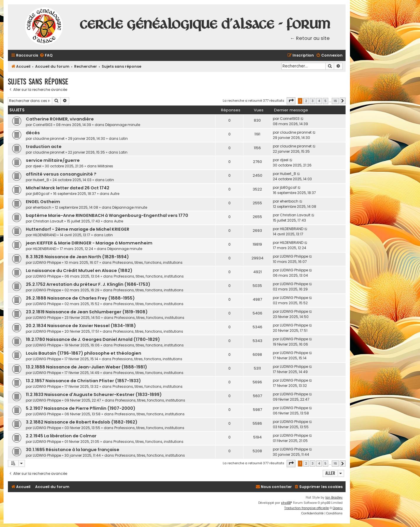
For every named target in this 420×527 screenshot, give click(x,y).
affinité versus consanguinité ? (61, 174)
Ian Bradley (334, 498)
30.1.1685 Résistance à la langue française (73, 450)
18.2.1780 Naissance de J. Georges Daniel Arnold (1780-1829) (93, 339)
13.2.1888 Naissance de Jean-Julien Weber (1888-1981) (86, 367)
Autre (115, 194)
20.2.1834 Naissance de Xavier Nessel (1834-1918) (81, 326)
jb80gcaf (41, 194)
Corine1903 (43, 125)
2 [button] (306, 101)
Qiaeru (338, 508)
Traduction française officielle (307, 508)
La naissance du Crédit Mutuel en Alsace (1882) (79, 271)
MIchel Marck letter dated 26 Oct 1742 (68, 188)
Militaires (105, 166)
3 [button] (313, 101)
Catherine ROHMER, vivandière (60, 119)
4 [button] (319, 101)
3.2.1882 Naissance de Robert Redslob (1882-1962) (82, 422)
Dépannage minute (123, 125)
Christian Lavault (48, 221)
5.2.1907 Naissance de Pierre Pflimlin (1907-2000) (81, 408)
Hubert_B (41, 180)
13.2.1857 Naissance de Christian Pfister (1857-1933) (83, 381)
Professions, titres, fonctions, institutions (148, 262)
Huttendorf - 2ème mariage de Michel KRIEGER (78, 229)
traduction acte (44, 147)
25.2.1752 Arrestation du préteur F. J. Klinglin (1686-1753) (88, 284)
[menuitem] (46, 56)
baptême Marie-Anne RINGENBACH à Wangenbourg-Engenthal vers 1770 (107, 215)
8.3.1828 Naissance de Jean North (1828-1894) (77, 257)
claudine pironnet (49, 138)
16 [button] (335, 101)
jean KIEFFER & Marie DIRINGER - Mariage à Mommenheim (89, 243)
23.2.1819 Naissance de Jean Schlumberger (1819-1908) (87, 312)
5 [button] (325, 101)
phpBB (286, 503)
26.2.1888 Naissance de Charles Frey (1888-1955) (80, 298)
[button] (291, 101)
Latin (124, 138)
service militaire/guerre (53, 160)
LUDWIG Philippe (47, 262)
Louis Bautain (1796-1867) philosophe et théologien (84, 353)
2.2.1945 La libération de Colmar (61, 436)
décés (33, 133)
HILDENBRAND (45, 235)
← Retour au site (310, 38)
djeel (37, 166)
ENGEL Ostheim (43, 202)
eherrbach (42, 207)
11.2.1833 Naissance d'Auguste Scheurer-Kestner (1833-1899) (94, 395)
